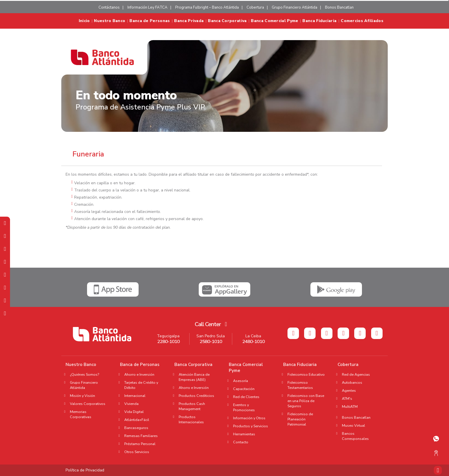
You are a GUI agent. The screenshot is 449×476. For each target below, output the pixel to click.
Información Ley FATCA (147, 7)
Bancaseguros (136, 428)
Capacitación (244, 389)
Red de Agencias (356, 374)
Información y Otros (249, 418)
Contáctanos (109, 7)
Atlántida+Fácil (137, 420)
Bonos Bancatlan (339, 7)
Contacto (241, 442)
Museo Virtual (354, 425)
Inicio (84, 21)
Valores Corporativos (88, 404)
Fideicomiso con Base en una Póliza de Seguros (306, 401)
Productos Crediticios (196, 396)
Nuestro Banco (110, 21)
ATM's (349, 398)
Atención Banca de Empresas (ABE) (194, 377)
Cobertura (255, 7)
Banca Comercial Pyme (274, 21)
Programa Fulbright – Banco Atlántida (207, 7)
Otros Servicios (137, 452)
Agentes (351, 390)
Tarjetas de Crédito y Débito (141, 385)
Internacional (135, 396)
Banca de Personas (150, 21)
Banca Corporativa (227, 21)
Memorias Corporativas (81, 414)
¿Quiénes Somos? (84, 374)
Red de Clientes (246, 397)
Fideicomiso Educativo (306, 374)
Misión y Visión (82, 396)
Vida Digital (134, 412)
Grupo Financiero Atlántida (295, 7)
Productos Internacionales (191, 419)
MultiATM (350, 407)
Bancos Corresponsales (355, 436)
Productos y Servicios (251, 426)
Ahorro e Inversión (139, 374)
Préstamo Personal (140, 444)
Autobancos (352, 382)
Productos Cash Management (192, 406)
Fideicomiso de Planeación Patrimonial (300, 419)
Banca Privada (189, 21)
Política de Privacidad (85, 470)
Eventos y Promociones (244, 407)
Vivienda (131, 404)
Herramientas (244, 434)
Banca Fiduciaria (319, 21)
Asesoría (241, 381)
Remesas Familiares (141, 436)
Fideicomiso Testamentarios (300, 385)
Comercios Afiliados (362, 21)
